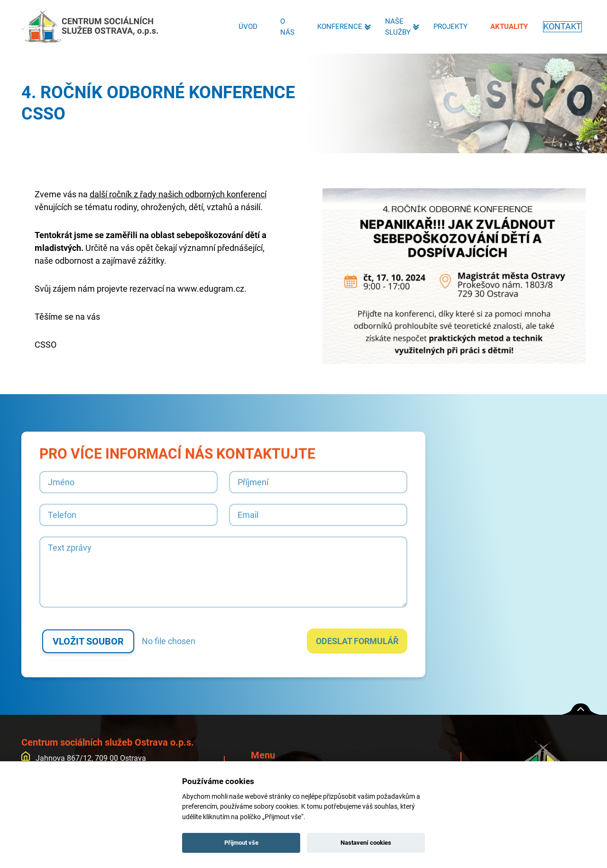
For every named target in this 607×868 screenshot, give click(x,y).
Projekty (449, 27)
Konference (338, 27)
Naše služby (396, 27)
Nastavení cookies (366, 843)
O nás (285, 27)
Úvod (246, 27)
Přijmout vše (241, 843)
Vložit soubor (88, 641)
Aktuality (507, 27)
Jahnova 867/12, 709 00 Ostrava (84, 758)
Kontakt (561, 27)
